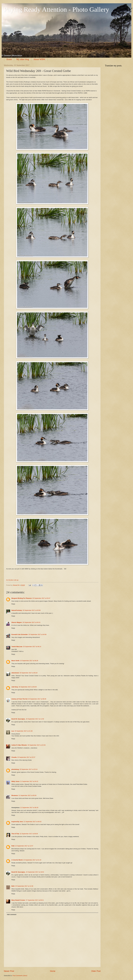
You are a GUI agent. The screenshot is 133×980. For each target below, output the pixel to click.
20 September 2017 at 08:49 (37, 699)
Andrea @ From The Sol (19, 699)
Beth (13, 886)
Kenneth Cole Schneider (20, 634)
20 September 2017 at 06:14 (32, 647)
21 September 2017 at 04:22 (29, 781)
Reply (13, 604)
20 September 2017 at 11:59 (35, 719)
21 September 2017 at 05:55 (27, 795)
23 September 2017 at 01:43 (32, 860)
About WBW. (39, 59)
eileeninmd (15, 673)
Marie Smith (15, 661)
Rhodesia (15, 795)
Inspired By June (17, 822)
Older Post (96, 971)
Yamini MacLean (17, 647)
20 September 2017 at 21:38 (23, 731)
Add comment (12, 914)
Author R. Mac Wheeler (19, 745)
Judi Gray (15, 687)
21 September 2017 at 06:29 (29, 808)
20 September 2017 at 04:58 (37, 634)
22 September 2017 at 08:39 (29, 834)
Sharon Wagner (17, 622)
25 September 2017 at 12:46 (24, 886)
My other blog (23, 59)
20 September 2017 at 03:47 (41, 598)
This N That (15, 834)
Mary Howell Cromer (18, 900)
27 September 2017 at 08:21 (35, 900)
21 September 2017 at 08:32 (32, 822)
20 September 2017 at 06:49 (28, 687)
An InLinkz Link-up (12, 580)
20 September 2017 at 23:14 (28, 769)
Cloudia (14, 757)
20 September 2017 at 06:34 (28, 673)
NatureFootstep (17, 610)
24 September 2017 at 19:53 (35, 872)
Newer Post (9, 971)
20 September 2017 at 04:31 (31, 622)
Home (9, 59)
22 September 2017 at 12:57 (24, 846)
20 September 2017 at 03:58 (31, 610)
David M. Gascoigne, (18, 719)
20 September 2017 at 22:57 (26, 757)
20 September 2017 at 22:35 (37, 745)
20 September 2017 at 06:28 (29, 661)
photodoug (15, 769)
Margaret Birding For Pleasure (22, 598)
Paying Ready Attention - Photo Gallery (56, 9)
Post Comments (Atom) (20, 976)
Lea (13, 731)
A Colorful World (17, 860)
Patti (13, 846)
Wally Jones (15, 781)
